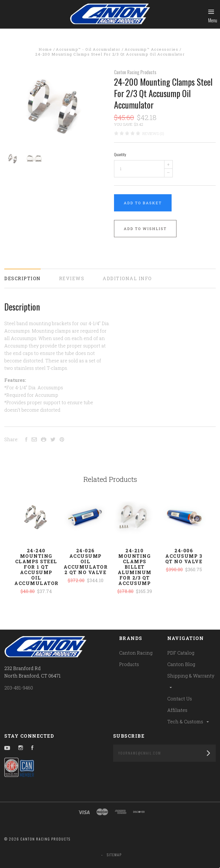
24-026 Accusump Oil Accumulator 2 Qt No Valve (86, 561)
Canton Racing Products (135, 72)
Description (22, 278)
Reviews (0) (153, 133)
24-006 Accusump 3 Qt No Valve (184, 556)
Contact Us (180, 699)
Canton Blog (181, 664)
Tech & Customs (188, 721)
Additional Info (127, 278)
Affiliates (177, 710)
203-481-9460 (19, 688)
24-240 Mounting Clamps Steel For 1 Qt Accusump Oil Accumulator (37, 567)
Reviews (72, 278)
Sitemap (114, 855)
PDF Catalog (181, 653)
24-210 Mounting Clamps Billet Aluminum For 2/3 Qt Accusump (135, 567)
